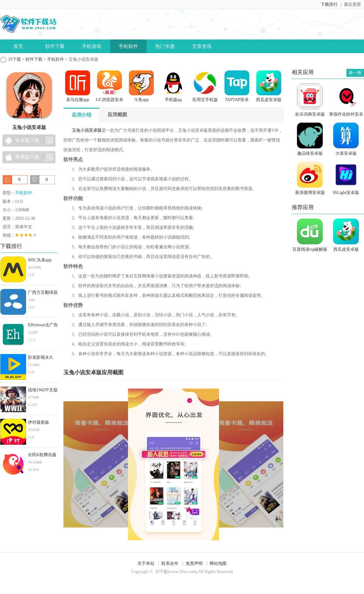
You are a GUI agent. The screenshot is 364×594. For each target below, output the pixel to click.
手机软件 (128, 46)
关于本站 (146, 563)
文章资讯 (202, 46)
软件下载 (55, 46)
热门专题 (165, 46)
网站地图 (218, 563)
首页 (18, 46)
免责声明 (194, 563)
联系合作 (170, 563)
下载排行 (329, 4)
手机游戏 (92, 46)
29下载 (15, 59)
